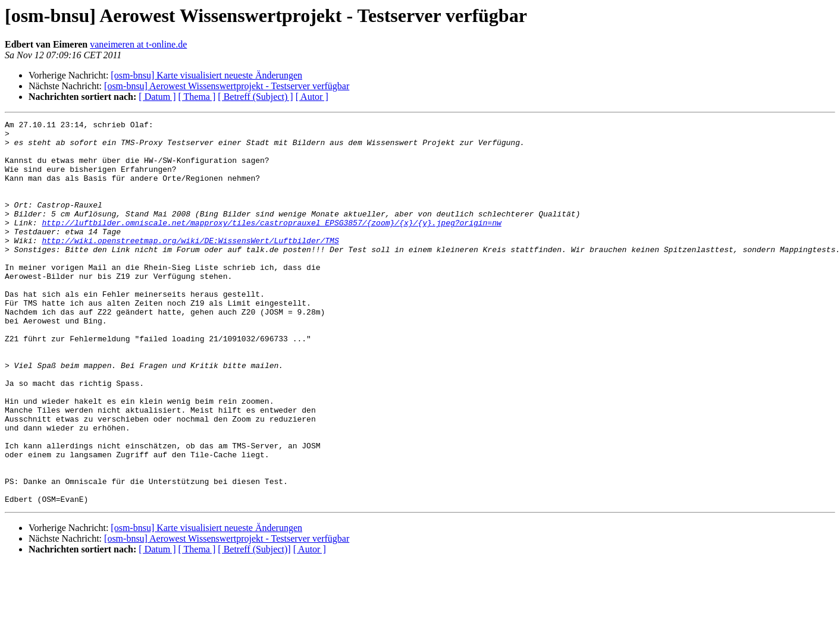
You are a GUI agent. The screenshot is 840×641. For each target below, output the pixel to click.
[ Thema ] (197, 97)
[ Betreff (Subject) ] (255, 97)
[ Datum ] (157, 97)
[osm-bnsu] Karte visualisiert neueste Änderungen (206, 75)
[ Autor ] (312, 97)
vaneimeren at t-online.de (138, 44)
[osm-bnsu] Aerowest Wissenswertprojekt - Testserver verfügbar (227, 86)
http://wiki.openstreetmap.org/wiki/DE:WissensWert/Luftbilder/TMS (190, 265)
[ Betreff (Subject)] (254, 626)
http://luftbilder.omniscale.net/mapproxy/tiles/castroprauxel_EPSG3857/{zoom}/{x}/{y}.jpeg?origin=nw (271, 244)
